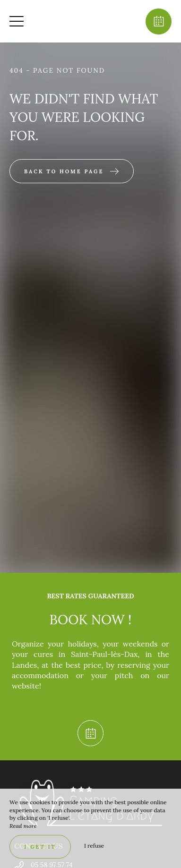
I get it (40, 847)
